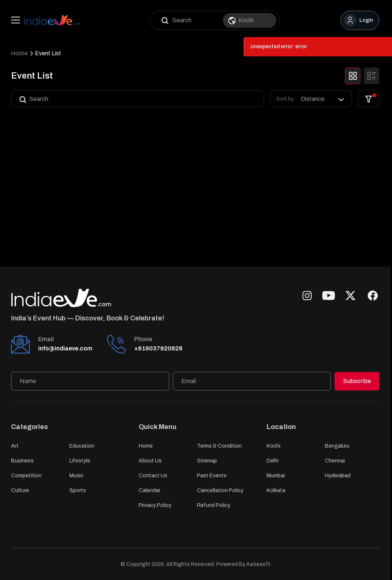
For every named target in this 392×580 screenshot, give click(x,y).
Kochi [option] (246, 20)
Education (82, 446)
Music (76, 476)
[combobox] (254, 20)
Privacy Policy (155, 505)
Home (19, 53)
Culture (20, 490)
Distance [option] (313, 99)
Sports (78, 490)
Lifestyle (80, 461)
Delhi (273, 461)
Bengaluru (337, 446)
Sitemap (207, 461)
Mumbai (276, 476)
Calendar (149, 490)
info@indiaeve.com (65, 348)
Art (15, 446)
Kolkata (276, 490)
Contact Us (153, 476)
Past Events (212, 476)
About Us (150, 461)
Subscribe (357, 381)
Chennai (335, 461)
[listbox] (323, 99)
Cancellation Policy (220, 490)
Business (22, 461)
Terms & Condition (219, 446)
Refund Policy (214, 505)
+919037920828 (158, 348)
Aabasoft (258, 564)
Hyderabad (338, 476)
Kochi (274, 446)
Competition (26, 476)
